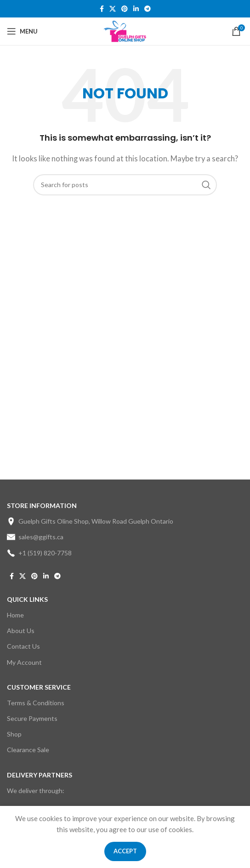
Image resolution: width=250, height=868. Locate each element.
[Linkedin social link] (136, 9)
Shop (14, 734)
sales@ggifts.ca (35, 537)
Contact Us (23, 646)
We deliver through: (36, 791)
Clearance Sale (28, 750)
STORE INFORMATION (42, 505)
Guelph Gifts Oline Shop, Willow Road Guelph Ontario (90, 521)
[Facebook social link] (102, 9)
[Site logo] (125, 30)
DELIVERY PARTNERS (40, 775)
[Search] (125, 185)
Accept (125, 851)
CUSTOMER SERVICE (39, 687)
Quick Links (27, 599)
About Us (21, 631)
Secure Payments (32, 718)
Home (15, 615)
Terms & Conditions (36, 703)
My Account (24, 662)
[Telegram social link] (148, 9)
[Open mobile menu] (22, 31)
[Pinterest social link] (125, 9)
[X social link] (113, 9)
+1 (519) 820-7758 (39, 553)
